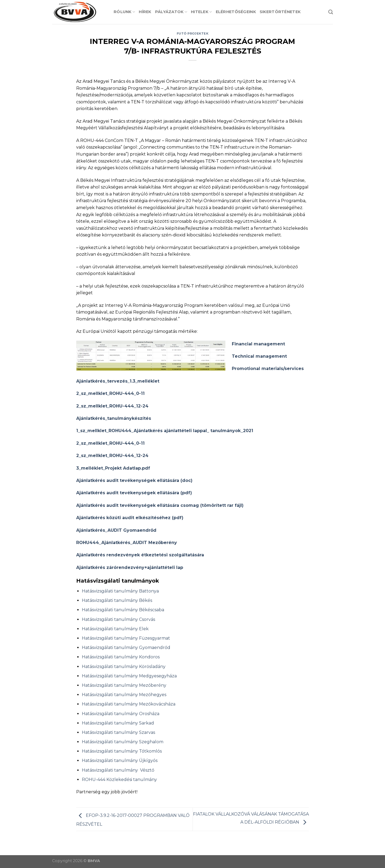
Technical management (259, 356)
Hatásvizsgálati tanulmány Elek (115, 629)
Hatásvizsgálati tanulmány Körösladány (124, 667)
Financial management (258, 344)
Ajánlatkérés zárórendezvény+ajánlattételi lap (130, 567)
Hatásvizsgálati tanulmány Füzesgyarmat (126, 638)
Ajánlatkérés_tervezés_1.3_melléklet (118, 381)
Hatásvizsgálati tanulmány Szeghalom (123, 742)
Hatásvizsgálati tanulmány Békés (117, 600)
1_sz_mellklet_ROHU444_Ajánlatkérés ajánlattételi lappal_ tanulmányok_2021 (165, 431)
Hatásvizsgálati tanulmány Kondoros (121, 657)
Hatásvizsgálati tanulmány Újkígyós (120, 761)
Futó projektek (193, 33)
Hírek (145, 12)
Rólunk (124, 12)
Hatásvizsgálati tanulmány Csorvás (118, 619)
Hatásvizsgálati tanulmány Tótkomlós (122, 751)
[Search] (331, 12)
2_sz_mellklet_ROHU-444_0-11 (110, 393)
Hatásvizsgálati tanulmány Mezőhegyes (124, 695)
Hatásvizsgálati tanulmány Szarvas (118, 732)
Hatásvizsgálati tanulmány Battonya (120, 591)
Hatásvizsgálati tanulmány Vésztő (118, 770)
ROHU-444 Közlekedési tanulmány (119, 780)
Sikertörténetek (280, 12)
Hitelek (201, 12)
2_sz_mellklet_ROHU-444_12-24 (112, 406)
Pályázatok (171, 12)
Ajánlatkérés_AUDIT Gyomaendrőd (116, 530)
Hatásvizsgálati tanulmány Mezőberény (124, 685)
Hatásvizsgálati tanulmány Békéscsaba (123, 610)
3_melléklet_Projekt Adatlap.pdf (113, 468)
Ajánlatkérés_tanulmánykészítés (114, 418)
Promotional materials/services (268, 369)
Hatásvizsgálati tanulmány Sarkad (118, 723)
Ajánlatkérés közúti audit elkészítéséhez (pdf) (130, 518)
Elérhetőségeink (236, 12)
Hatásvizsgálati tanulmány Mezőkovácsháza (129, 704)
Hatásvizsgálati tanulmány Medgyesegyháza (129, 676)
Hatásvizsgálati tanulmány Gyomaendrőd (126, 648)
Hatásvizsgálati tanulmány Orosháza (121, 714)
